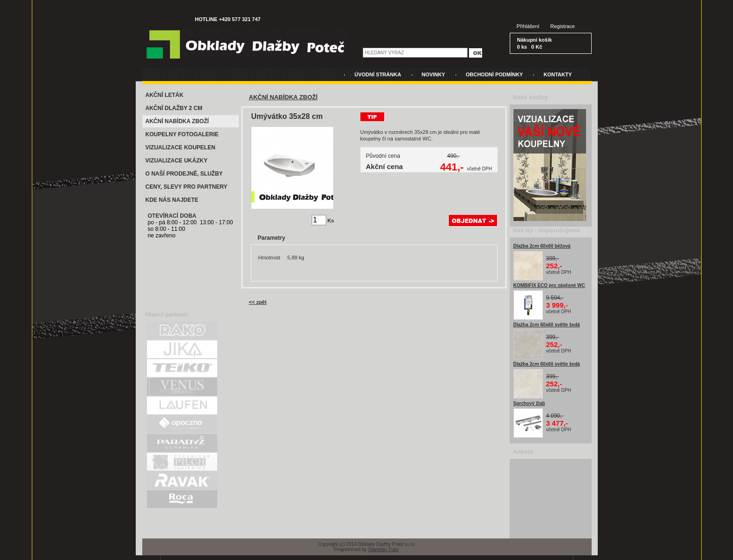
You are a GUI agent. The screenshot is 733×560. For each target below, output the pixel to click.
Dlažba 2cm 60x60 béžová (542, 246)
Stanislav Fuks (384, 549)
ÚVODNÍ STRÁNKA (378, 74)
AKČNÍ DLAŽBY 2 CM (174, 108)
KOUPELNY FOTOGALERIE (182, 134)
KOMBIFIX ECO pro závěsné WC (549, 285)
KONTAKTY (557, 74)
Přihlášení (528, 26)
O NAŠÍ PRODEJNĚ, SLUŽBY (184, 174)
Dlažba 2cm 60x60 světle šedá (547, 325)
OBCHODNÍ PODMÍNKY (494, 74)
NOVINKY (433, 74)
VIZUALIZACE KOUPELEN (180, 147)
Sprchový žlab (529, 403)
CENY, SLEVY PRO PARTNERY (187, 187)
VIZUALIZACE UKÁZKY (177, 161)
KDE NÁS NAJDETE (172, 200)
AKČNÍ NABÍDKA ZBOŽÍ (177, 121)
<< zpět (258, 302)
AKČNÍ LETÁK (165, 95)
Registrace (563, 26)
